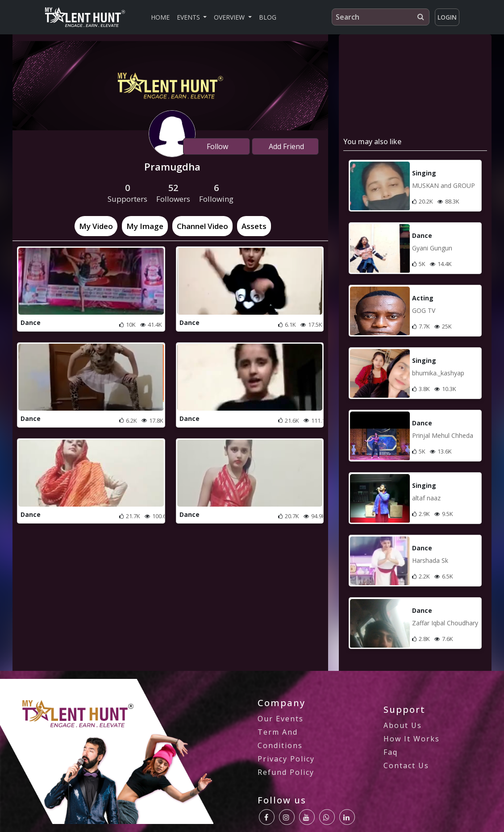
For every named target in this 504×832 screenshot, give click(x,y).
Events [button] (189, 17)
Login (447, 17)
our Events (281, 719)
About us (403, 725)
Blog (268, 17)
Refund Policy (286, 772)
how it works (412, 739)
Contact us (406, 765)
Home (160, 17)
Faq (391, 752)
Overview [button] (230, 17)
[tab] (96, 226)
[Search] (381, 17)
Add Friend (285, 146)
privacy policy (286, 759)
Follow (217, 146)
